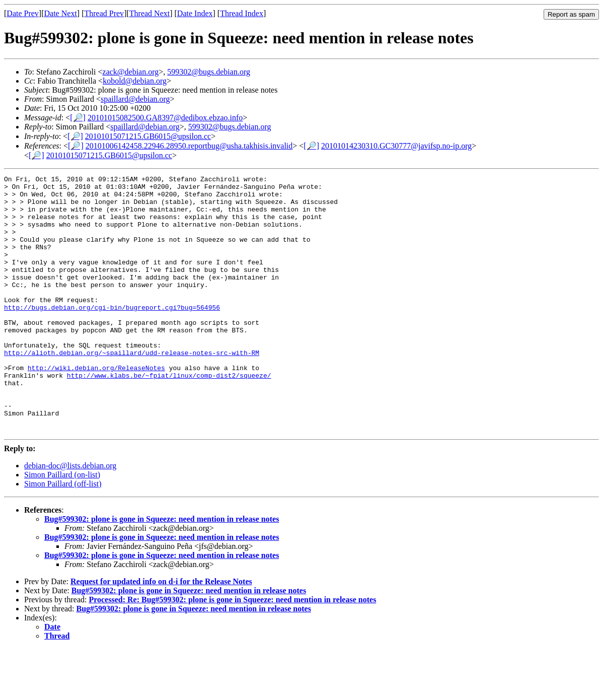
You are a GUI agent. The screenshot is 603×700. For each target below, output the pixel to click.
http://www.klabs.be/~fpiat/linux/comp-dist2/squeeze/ (169, 416)
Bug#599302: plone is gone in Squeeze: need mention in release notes (162, 570)
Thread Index (242, 13)
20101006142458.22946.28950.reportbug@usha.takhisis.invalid (189, 146)
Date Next (61, 13)
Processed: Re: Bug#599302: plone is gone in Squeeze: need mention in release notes (232, 651)
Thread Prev (104, 13)
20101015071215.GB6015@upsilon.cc (148, 136)
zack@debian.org (131, 72)
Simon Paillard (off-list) (63, 535)
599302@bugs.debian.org (209, 72)
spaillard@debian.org (135, 99)
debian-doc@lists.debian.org (70, 517)
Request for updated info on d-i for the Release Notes (161, 633)
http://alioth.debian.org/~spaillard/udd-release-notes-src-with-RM (132, 389)
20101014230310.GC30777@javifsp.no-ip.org (396, 146)
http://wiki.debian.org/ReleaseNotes (96, 407)
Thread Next (149, 13)
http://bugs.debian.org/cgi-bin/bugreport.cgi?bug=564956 (112, 334)
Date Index (195, 13)
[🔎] (78, 118)
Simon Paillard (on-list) (62, 526)
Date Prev (23, 13)
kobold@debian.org (135, 81)
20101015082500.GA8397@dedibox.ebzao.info (165, 118)
